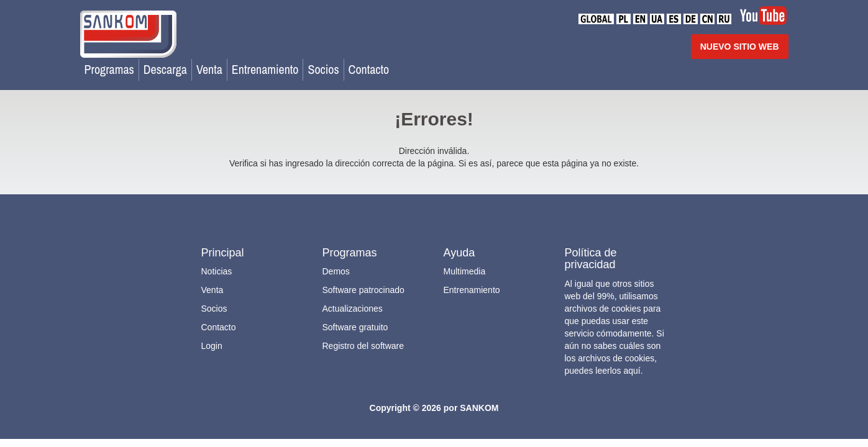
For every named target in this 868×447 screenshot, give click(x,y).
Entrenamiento (265, 69)
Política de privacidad (591, 259)
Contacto (369, 69)
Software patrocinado (363, 290)
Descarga (165, 69)
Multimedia (465, 271)
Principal (223, 253)
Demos (336, 271)
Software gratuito (355, 327)
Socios (323, 69)
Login (212, 346)
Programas (109, 69)
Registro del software (363, 346)
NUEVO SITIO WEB (740, 47)
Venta (209, 69)
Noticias (217, 271)
